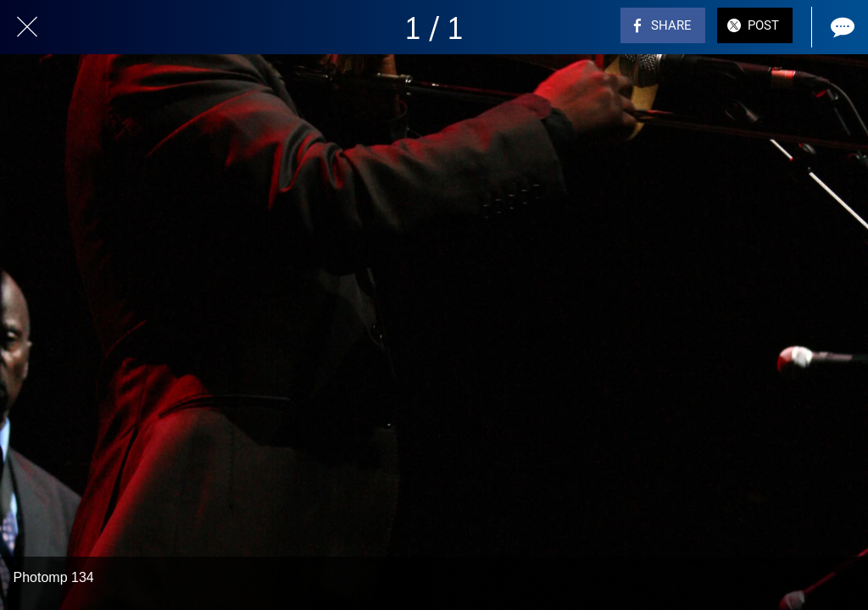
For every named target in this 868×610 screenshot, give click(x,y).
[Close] (27, 27)
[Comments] (841, 27)
